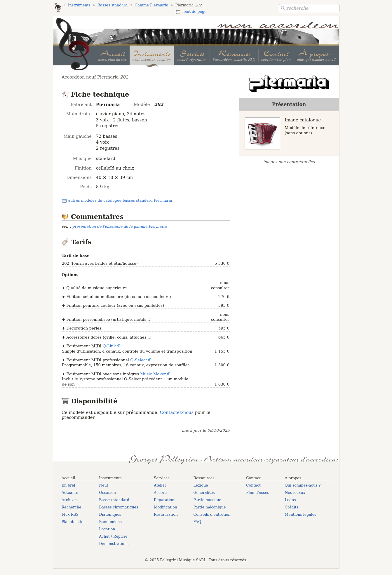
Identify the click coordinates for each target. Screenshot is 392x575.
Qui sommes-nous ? (303, 485)
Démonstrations (114, 544)
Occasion (107, 493)
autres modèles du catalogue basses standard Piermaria (120, 200)
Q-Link (109, 346)
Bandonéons (110, 522)
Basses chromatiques (119, 507)
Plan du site (73, 522)
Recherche (72, 507)
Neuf (103, 485)
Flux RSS (70, 514)
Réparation (164, 500)
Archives (70, 500)
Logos (290, 500)
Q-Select (139, 360)
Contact (253, 485)
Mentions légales (301, 514)
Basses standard (114, 500)
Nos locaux (295, 493)
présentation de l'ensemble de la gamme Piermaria (120, 226)
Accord (160, 493)
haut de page (195, 12)
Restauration (166, 514)
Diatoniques (110, 514)
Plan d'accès (258, 493)
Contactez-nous (177, 412)
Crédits (292, 507)
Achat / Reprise (113, 536)
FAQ (197, 522)
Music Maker (153, 374)
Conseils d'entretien (212, 514)
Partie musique (207, 500)
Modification (165, 507)
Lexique (201, 485)
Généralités (204, 493)
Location (107, 529)
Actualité (70, 493)
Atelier (160, 485)
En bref (68, 485)
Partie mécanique (209, 507)
